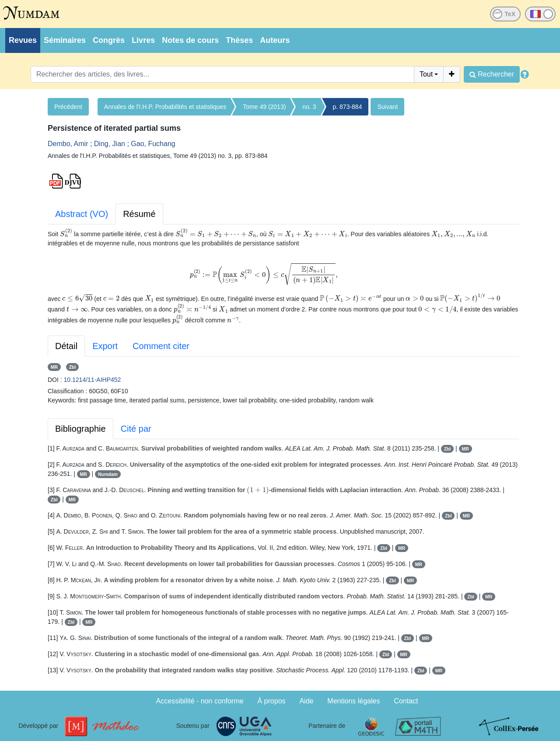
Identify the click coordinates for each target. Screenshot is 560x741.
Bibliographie (80, 429)
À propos (272, 701)
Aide (306, 701)
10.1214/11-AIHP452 (93, 380)
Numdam (108, 474)
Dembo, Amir (68, 144)
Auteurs (275, 40)
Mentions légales (353, 701)
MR (54, 367)
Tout (426, 74)
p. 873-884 (348, 107)
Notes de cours (190, 40)
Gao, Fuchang (153, 144)
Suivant (387, 107)
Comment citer (161, 346)
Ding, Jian (110, 144)
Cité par (136, 429)
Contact (406, 701)
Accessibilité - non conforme (200, 701)
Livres (143, 40)
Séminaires (65, 40)
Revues (23, 40)
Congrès (109, 40)
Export (105, 346)
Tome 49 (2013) (264, 107)
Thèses (239, 40)
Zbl (72, 367)
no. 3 (309, 107)
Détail (66, 346)
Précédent (68, 107)
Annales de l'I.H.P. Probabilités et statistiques (165, 107)
